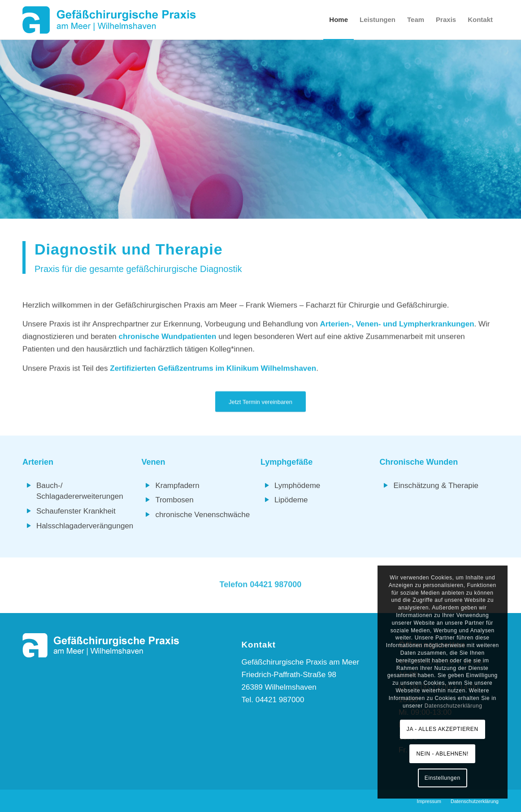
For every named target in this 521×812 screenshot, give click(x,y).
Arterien (38, 462)
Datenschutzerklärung (454, 706)
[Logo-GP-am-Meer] (109, 20)
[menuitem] (339, 20)
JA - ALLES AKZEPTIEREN (443, 729)
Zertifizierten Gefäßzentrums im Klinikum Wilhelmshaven (213, 369)
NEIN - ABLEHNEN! (443, 754)
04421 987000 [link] (276, 586)
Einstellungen (443, 778)
